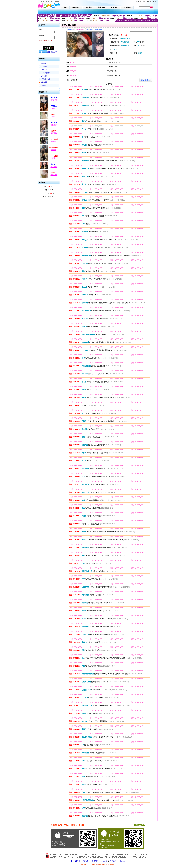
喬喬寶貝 (54, 167)
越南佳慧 (54, 100)
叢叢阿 (54, 141)
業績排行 (44, 63)
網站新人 (44, 70)
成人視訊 (44, 85)
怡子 (54, 108)
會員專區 (95, 861)
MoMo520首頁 (141, 1)
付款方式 (122, 861)
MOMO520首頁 (75, 861)
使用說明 (113, 861)
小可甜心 (54, 158)
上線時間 (44, 66)
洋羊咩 (54, 150)
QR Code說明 (139, 825)
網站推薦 (44, 76)
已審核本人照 (46, 79)
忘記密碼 (54, 52)
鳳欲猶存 (54, 125)
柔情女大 (54, 116)
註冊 (49, 52)
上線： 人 (48, 187)
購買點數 (85, 861)
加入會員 (104, 861)
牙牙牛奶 (54, 133)
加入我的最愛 (152, 1)
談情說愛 (44, 82)
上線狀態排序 (46, 73)
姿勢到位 (54, 175)
